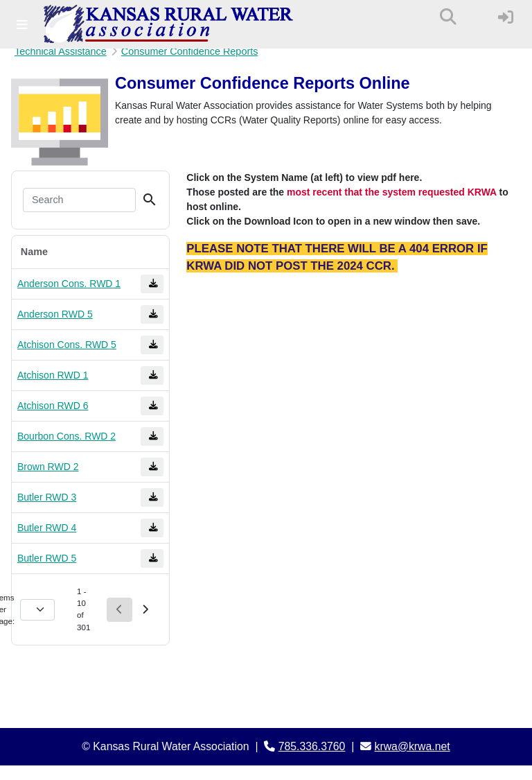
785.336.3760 (312, 746)
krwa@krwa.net (413, 746)
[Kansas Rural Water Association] (169, 24)
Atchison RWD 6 (53, 406)
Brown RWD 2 (48, 467)
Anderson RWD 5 (55, 314)
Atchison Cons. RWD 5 (67, 345)
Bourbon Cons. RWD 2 (66, 436)
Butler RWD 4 (47, 528)
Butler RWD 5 (47, 558)
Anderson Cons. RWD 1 (69, 284)
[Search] (79, 200)
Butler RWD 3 (47, 497)
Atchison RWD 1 (53, 375)
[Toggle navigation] (22, 25)
